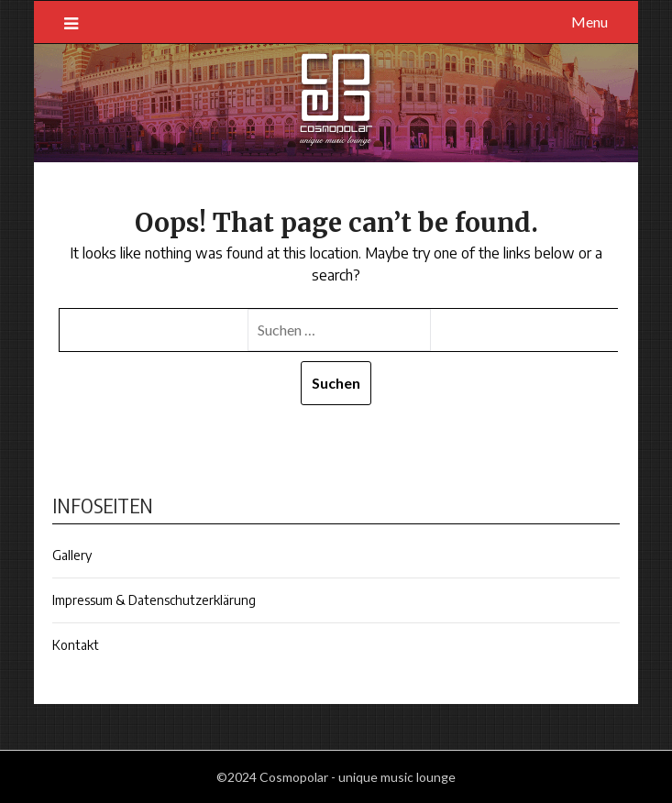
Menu (589, 22)
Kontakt (76, 645)
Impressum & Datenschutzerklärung (154, 600)
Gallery (72, 555)
